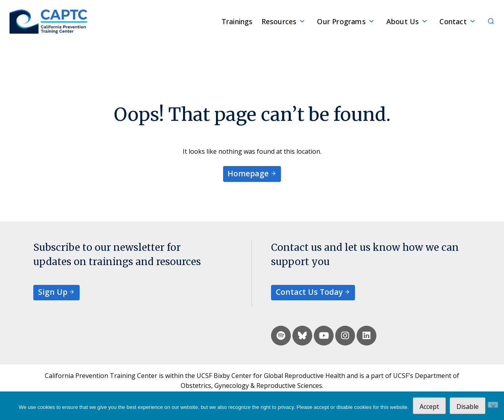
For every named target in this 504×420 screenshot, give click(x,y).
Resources (279, 21)
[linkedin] (367, 336)
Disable (468, 407)
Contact (453, 21)
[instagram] (345, 336)
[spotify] (281, 336)
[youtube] (324, 336)
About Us (403, 21)
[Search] (487, 22)
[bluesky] (302, 336)
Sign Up (53, 292)
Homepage (248, 173)
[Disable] (493, 405)
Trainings (237, 21)
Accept (429, 407)
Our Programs (341, 21)
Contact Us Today (309, 292)
